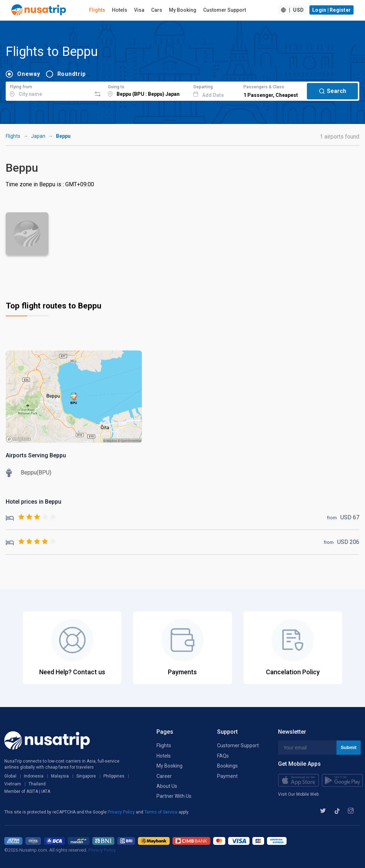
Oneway (29, 74)
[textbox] (49, 90)
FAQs (223, 756)
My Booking (183, 10)
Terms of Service (161, 812)
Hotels (120, 10)
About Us (167, 786)
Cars (157, 10)
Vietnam (13, 784)
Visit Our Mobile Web (298, 794)
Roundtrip (72, 74)
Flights (97, 10)
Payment (227, 776)
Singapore (86, 776)
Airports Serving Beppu (36, 455)
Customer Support (225, 10)
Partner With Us (174, 796)
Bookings (227, 766)
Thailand (37, 784)
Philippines (114, 776)
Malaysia (60, 776)
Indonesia (34, 776)
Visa (139, 10)
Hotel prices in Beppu (34, 502)
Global (10, 776)
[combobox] (49, 90)
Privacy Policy (122, 812)
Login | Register (331, 10)
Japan (38, 136)
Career (164, 776)
